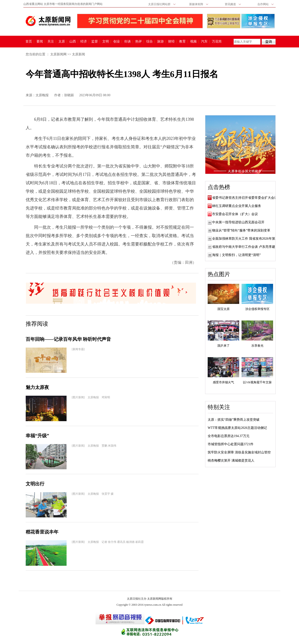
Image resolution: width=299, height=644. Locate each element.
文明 (106, 42)
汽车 (204, 42)
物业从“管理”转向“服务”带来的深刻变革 (241, 230)
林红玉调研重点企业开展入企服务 (237, 206)
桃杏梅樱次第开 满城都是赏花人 (231, 461)
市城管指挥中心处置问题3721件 (231, 444)
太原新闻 (78, 54)
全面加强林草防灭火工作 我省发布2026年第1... (246, 239)
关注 (51, 42)
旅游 (160, 42)
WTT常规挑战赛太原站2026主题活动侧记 (237, 428)
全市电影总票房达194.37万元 (229, 436)
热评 (139, 42)
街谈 (128, 42)
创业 (117, 42)
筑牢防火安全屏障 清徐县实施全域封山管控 (239, 452)
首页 (29, 42)
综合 (149, 42)
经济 (84, 42)
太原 (62, 42)
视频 (193, 42)
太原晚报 (42, 95)
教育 (182, 42)
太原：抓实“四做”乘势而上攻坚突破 (234, 420)
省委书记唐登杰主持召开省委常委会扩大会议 (245, 198)
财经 (171, 42)
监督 (95, 42)
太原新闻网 (58, 54)
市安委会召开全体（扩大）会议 (235, 214)
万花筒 (216, 42)
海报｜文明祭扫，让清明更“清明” (236, 255)
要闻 (40, 42)
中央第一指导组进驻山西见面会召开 (238, 222)
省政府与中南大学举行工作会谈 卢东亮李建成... (246, 247)
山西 (73, 42)
